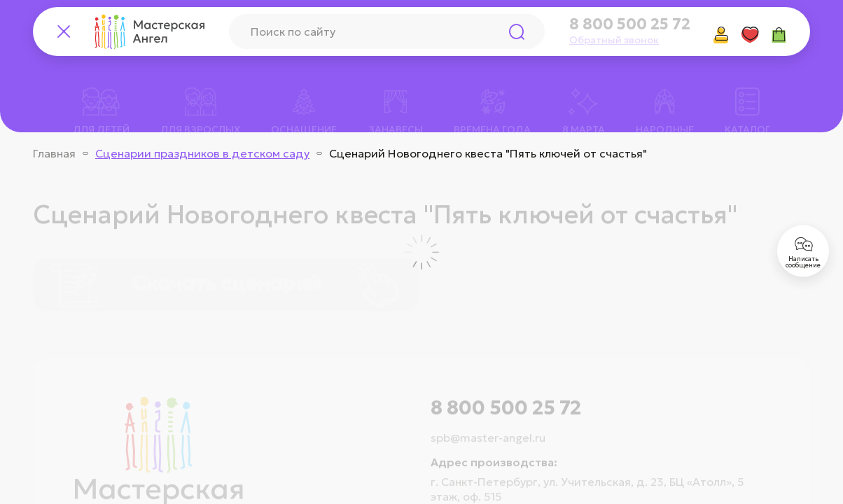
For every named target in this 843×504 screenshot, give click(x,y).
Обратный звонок (614, 40)
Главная (54, 153)
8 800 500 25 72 (630, 24)
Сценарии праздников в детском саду (202, 153)
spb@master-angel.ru (488, 420)
